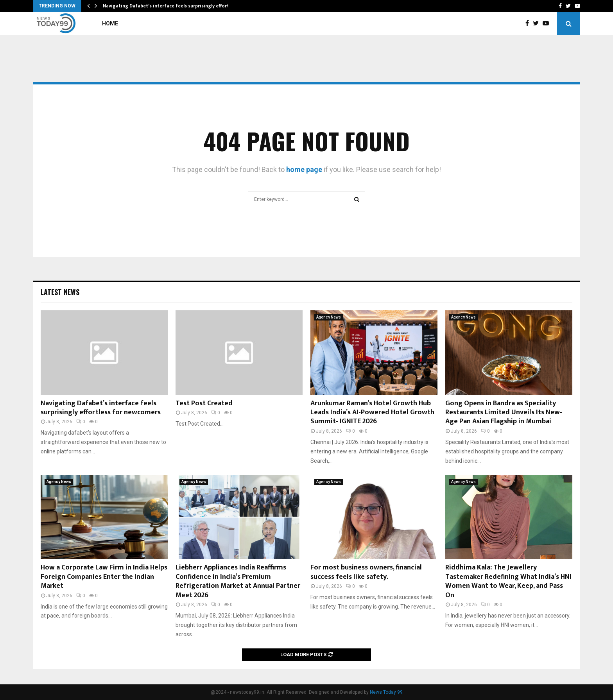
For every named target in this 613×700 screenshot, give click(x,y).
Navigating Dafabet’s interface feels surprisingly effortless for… (176, 6)
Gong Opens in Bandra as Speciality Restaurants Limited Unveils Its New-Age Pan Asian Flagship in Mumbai (504, 413)
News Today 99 (386, 692)
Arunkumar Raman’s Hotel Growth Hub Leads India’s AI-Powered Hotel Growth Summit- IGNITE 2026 (372, 413)
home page (304, 169)
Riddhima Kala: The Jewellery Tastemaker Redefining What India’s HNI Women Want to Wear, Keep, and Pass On (508, 581)
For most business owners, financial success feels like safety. (366, 572)
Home (110, 23)
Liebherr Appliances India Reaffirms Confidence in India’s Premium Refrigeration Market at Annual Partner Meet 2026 (238, 581)
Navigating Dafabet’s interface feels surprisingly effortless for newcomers (101, 408)
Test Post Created (204, 403)
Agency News (329, 317)
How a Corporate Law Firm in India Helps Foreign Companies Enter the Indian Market (104, 577)
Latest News (60, 292)
